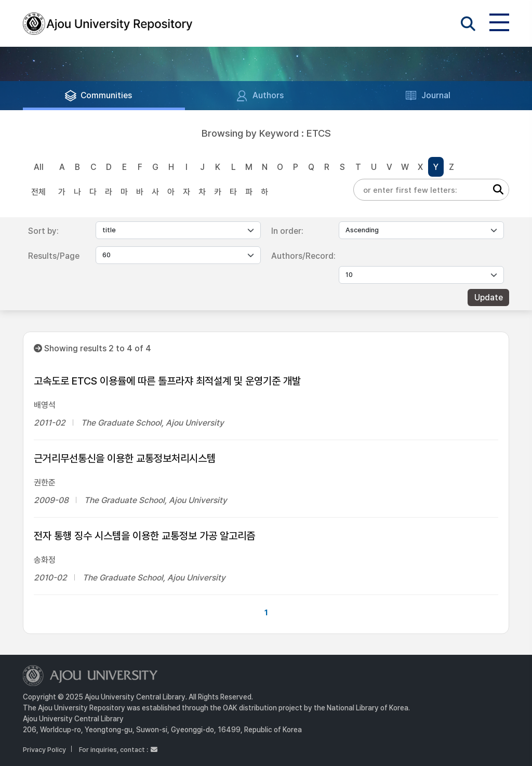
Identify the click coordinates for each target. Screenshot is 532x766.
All (39, 167)
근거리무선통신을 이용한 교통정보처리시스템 (125, 458)
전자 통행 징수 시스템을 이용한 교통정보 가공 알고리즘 (144, 536)
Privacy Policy (44, 750)
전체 (38, 192)
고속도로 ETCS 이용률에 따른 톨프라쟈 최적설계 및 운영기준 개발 (167, 381)
